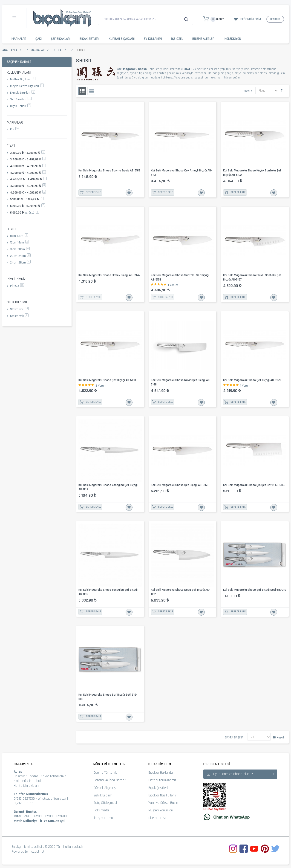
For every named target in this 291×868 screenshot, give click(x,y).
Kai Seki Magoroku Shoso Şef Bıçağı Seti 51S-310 (255, 590)
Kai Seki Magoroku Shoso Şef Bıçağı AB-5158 (107, 380)
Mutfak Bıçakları (23, 79)
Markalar (19, 39)
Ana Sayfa (10, 50)
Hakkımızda (101, 810)
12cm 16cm (19, 243)
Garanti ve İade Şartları (110, 780)
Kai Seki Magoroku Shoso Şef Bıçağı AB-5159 (252, 380)
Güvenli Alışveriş (104, 788)
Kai (60, 50)
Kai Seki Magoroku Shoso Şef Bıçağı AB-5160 (180, 485)
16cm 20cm (20, 249)
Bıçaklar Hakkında (161, 773)
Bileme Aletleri (204, 39)
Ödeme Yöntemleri (106, 773)
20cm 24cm (20, 256)
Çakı (39, 39)
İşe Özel (177, 39)
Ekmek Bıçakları (23, 93)
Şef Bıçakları (61, 39)
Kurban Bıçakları (122, 39)
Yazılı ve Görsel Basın (163, 803)
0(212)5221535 (24, 799)
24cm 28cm (20, 263)
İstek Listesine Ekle (129, 193)
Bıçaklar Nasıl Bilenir (162, 795)
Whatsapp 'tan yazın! (53, 799)
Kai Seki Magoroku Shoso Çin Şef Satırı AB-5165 (254, 485)
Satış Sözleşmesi (105, 803)
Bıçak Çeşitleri (158, 788)
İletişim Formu (103, 818)
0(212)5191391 (24, 803)
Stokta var (19, 309)
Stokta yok (19, 316)
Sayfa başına (234, 738)
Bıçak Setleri (90, 39)
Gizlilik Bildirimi (103, 795)
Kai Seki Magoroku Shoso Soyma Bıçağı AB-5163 (109, 171)
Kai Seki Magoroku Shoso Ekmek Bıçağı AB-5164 (109, 275)
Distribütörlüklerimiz (162, 780)
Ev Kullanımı (153, 39)
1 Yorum (173, 285)
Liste (91, 91)
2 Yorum (101, 386)
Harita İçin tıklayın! (27, 786)
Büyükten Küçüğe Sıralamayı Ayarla (282, 90)
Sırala (248, 91)
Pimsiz (17, 286)
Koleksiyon (233, 39)
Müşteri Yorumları (161, 810)
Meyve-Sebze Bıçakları (27, 86)
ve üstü (25, 213)
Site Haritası (157, 818)
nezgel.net (37, 852)
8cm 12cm (19, 236)
